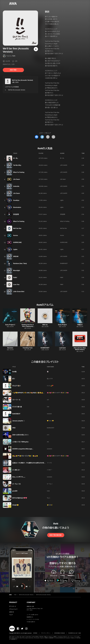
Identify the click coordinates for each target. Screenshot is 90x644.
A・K (48, 435)
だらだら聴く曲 (17, 407)
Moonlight (17, 270)
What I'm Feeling (19, 172)
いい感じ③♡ (16, 470)
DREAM (16, 256)
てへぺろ (49, 463)
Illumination (17, 207)
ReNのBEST (16, 414)
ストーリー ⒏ (16, 400)
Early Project (62, 325)
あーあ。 (16, 158)
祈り (14, 379)
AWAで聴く (13, 70)
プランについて (13, 609)
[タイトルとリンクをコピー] (48, 137)
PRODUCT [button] (13, 602)
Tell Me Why (17, 165)
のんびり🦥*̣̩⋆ (17, 386)
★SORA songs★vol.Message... (23, 449)
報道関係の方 (30, 617)
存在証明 (16, 214)
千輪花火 (80, 325)
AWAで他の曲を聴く (56, 535)
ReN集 (14, 372)
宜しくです (50, 379)
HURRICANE (17, 242)
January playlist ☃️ (19, 421)
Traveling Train (28, 348)
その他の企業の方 (31, 622)
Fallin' (15, 277)
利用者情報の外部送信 (60, 633)
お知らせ (12, 612)
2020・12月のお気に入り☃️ (21, 435)
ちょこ (49, 498)
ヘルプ (11, 615)
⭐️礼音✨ (50, 505)
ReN (14, 56)
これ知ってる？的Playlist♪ (21, 442)
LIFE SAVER (64, 165)
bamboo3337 (51, 428)
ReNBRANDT (64, 263)
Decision (10, 348)
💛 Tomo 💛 (50, 421)
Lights (62, 200)
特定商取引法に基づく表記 (75, 633)
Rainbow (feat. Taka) (20, 263)
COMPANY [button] (31, 602)
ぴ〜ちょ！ (50, 484)
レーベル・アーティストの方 (33, 619)
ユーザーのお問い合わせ (32, 615)
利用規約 (35, 633)
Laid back (62, 348)
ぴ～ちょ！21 (16, 484)
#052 (14, 428)
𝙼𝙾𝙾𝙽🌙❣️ (50, 386)
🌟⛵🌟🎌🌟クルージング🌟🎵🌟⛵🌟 (25, 456)
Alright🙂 (15, 505)
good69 (15, 491)
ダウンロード (13, 606)
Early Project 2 (10, 325)
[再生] (36, 49)
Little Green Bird (19, 292)
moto (48, 491)
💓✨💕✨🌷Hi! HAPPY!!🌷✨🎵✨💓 (58, 393)
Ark (48, 442)
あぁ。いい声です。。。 (19, 477)
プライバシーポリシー (46, 633)
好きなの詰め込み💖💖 (20, 498)
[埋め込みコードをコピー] (53, 137)
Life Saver (17, 179)
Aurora (15, 235)
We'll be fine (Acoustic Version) (22, 80)
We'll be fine (17, 228)
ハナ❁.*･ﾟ (50, 470)
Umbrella (16, 186)
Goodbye (16, 200)
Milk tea (45, 325)
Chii (48, 407)
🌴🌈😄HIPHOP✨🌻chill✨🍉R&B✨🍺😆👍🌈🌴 (29, 393)
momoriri (49, 414)
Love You (16, 285)
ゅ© (48, 400)
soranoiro (49, 449)
